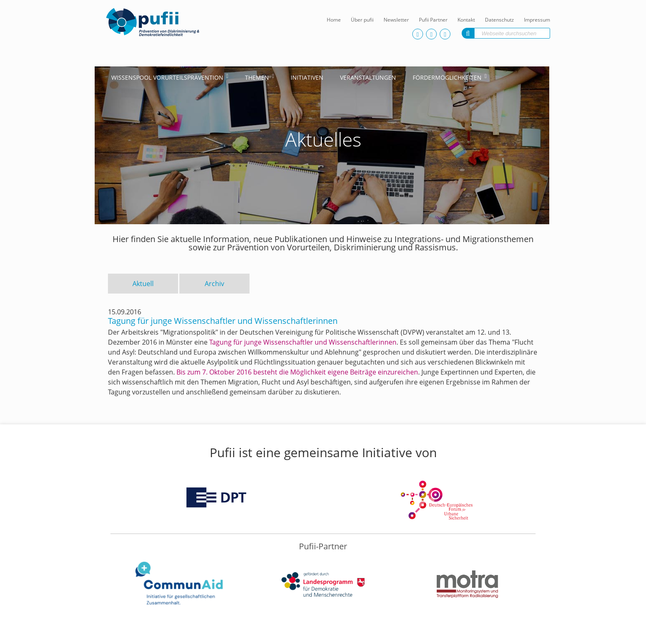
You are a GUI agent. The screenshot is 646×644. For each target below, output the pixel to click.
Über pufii (362, 20)
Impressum (537, 20)
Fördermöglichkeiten (447, 77)
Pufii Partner (433, 20)
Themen (257, 77)
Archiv (214, 284)
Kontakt (466, 20)
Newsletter (396, 20)
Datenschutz (499, 20)
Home (334, 20)
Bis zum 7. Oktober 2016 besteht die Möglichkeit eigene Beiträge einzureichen (297, 372)
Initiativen (307, 77)
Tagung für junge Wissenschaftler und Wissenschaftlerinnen (303, 342)
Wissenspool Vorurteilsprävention (167, 77)
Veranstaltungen (368, 77)
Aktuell (143, 284)
